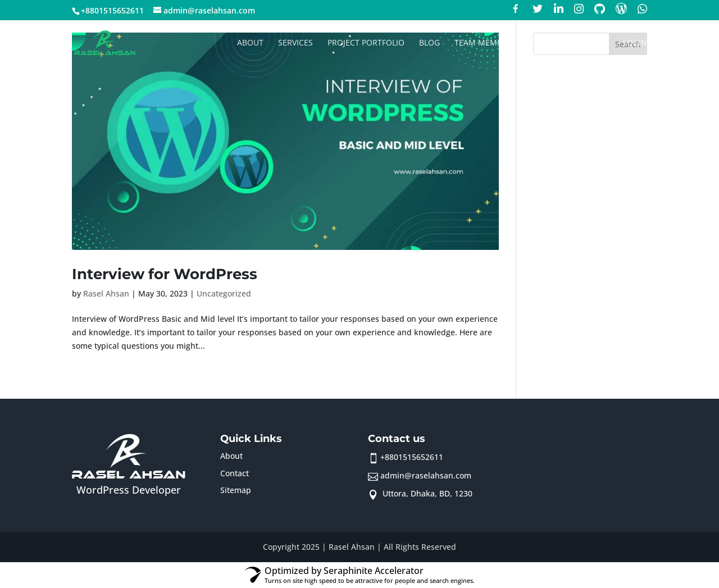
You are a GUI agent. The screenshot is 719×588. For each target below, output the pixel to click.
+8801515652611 (412, 457)
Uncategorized (224, 293)
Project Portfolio (366, 43)
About (250, 43)
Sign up (593, 43)
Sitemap (236, 490)
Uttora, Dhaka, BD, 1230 (426, 493)
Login (635, 43)
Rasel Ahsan (106, 293)
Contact (545, 43)
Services (295, 43)
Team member (483, 43)
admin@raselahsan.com (426, 475)
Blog (429, 43)
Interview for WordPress (165, 274)
